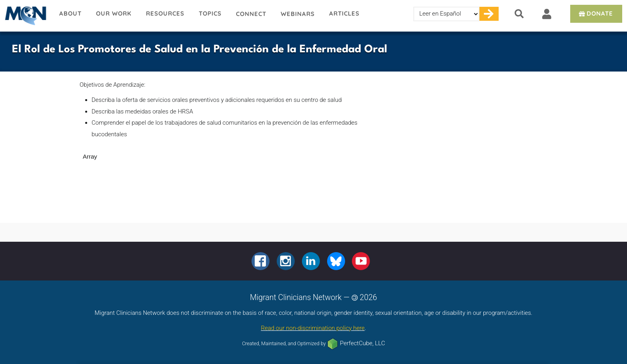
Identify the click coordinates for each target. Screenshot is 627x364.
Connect (251, 14)
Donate (595, 13)
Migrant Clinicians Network (26, 16)
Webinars (298, 14)
